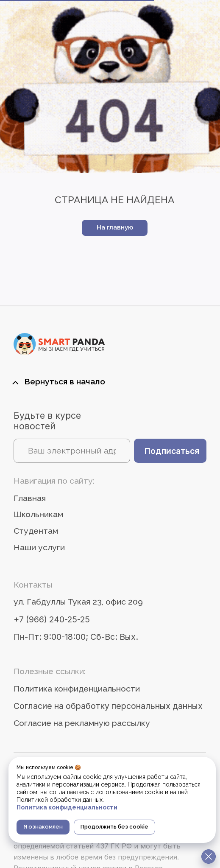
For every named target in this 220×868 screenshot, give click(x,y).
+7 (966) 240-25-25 (52, 619)
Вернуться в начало (65, 382)
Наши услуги (39, 547)
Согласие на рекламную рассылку (82, 723)
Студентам (36, 531)
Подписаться (172, 451)
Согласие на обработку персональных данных (108, 706)
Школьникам (38, 514)
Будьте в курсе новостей (47, 421)
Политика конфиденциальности (77, 689)
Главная (30, 498)
